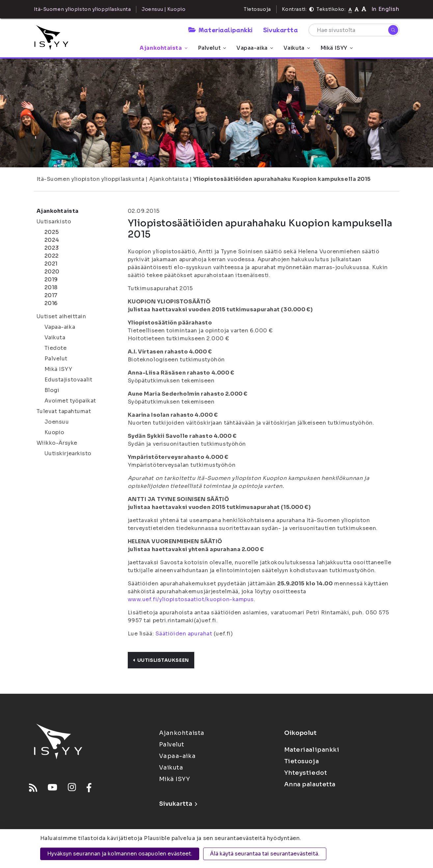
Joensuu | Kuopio (163, 9)
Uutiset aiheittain (61, 316)
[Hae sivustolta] (354, 30)
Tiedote (56, 348)
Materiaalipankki (220, 30)
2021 (51, 264)
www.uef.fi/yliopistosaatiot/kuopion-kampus (191, 599)
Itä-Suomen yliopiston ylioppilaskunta (91, 179)
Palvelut (212, 48)
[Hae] (393, 30)
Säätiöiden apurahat (184, 634)
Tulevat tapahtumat (64, 411)
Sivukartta (281, 30)
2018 (51, 287)
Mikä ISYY (337, 48)
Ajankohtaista (163, 48)
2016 (51, 303)
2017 (51, 295)
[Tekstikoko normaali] (350, 9)
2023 (52, 248)
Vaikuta (297, 48)
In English (385, 9)
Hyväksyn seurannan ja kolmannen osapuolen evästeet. (120, 854)
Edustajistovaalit (69, 380)
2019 (51, 280)
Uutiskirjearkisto (68, 453)
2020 (52, 272)
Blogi (52, 390)
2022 (52, 256)
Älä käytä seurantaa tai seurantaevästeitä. (265, 854)
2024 (52, 240)
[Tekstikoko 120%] (364, 9)
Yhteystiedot (306, 773)
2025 (52, 232)
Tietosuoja (257, 9)
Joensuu (57, 422)
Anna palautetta (310, 784)
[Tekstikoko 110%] (357, 9)
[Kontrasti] (311, 9)
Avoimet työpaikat (70, 401)
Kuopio (54, 432)
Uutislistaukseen (161, 660)
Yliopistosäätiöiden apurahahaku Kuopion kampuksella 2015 (282, 179)
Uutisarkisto (54, 222)
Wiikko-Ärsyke (57, 443)
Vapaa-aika (255, 48)
